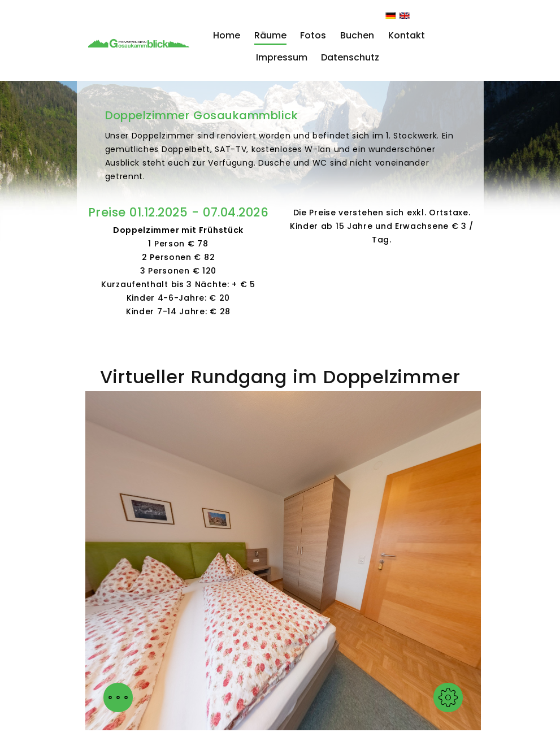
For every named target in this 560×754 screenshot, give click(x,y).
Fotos (313, 35)
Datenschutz (350, 57)
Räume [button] (270, 35)
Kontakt (407, 35)
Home (227, 35)
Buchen (357, 35)
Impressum (282, 57)
